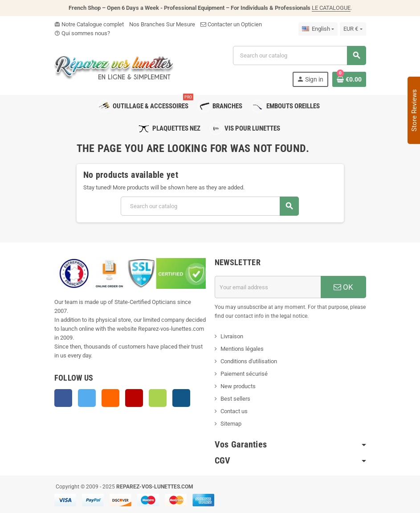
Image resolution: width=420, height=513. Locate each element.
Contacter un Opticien (231, 24)
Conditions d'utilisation (249, 361)
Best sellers (235, 399)
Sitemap (231, 424)
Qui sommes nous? (82, 33)
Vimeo (158, 398)
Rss (110, 398)
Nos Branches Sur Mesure (162, 24)
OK (343, 287)
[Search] (299, 55)
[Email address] (268, 287)
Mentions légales (242, 349)
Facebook (63, 398)
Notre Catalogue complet (89, 24)
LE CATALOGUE (331, 8)
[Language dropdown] (318, 29)
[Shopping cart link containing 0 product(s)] (349, 79)
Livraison (232, 336)
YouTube (134, 398)
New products (238, 386)
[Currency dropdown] (353, 29)
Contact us (234, 411)
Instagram (181, 398)
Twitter (87, 398)
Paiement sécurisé (244, 374)
